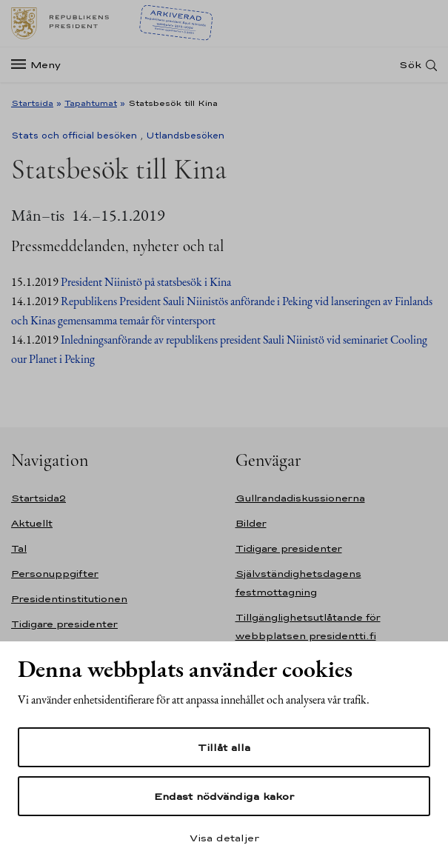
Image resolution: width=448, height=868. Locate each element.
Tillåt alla (224, 747)
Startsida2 (39, 498)
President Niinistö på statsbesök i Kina (146, 282)
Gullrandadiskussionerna (300, 498)
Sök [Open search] (410, 65)
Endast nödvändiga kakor (224, 796)
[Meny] (40, 65)
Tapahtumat (91, 103)
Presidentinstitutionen (69, 599)
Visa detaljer (224, 838)
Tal (19, 548)
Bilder (251, 523)
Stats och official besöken (74, 136)
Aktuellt (32, 523)
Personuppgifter (55, 574)
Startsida (32, 103)
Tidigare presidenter (64, 624)
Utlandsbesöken (185, 136)
